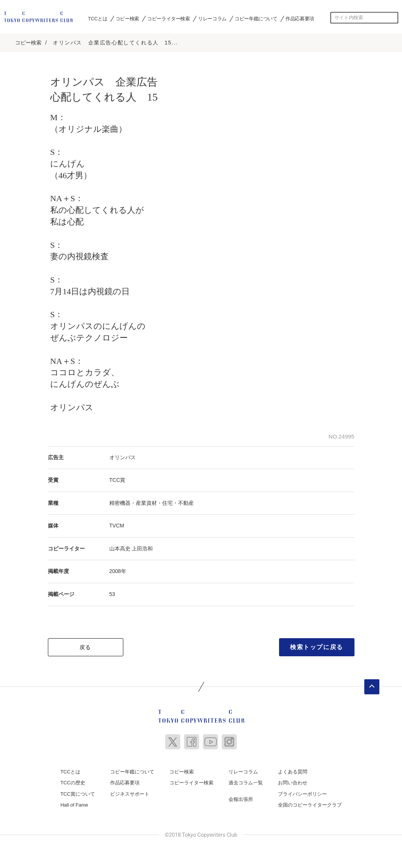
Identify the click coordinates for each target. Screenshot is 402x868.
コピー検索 (127, 18)
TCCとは (97, 18)
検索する (393, 18)
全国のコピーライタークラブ (310, 804)
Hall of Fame (74, 804)
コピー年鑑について (256, 18)
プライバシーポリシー (302, 793)
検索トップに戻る (317, 646)
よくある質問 (293, 771)
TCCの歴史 (73, 782)
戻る (85, 646)
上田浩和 (142, 548)
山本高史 (120, 548)
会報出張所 (241, 798)
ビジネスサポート (130, 793)
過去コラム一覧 (246, 782)
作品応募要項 (300, 18)
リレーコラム (212, 18)
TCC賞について (78, 793)
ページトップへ (372, 686)
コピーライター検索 (168, 18)
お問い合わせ (293, 782)
